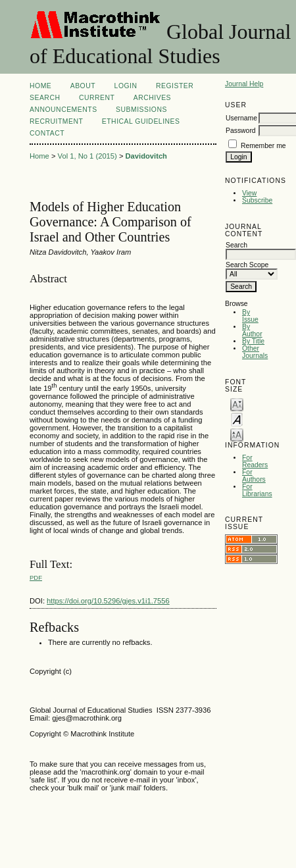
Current (97, 98)
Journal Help (244, 84)
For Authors (254, 476)
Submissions (141, 110)
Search (45, 98)
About (83, 86)
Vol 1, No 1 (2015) (87, 156)
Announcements (63, 110)
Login (126, 86)
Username (241, 118)
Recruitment (56, 121)
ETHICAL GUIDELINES (141, 121)
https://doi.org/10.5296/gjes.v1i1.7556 (108, 601)
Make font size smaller (237, 404)
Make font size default (237, 419)
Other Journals (255, 352)
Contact (47, 133)
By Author (252, 330)
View (249, 193)
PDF (36, 577)
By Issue (250, 316)
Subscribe (257, 200)
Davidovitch (146, 156)
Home (40, 86)
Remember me (263, 146)
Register (175, 86)
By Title (253, 341)
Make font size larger (237, 434)
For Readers (255, 461)
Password (241, 131)
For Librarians (257, 490)
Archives (152, 98)
